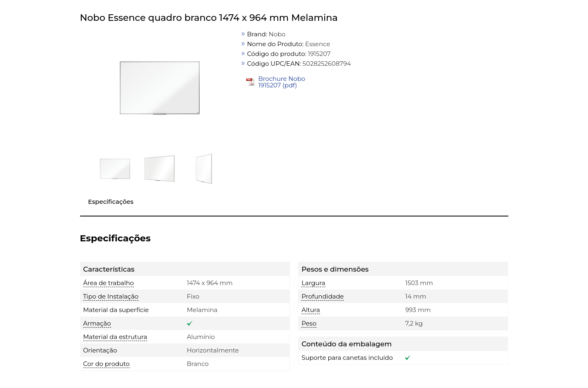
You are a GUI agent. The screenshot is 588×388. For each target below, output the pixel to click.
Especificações (111, 202)
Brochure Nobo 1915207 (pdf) (282, 82)
